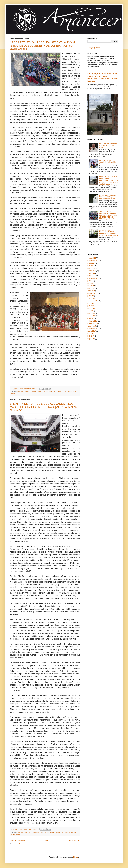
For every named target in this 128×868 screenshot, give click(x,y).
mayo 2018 (91, 308)
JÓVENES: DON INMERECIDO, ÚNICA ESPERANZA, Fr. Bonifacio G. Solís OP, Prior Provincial (108, 233)
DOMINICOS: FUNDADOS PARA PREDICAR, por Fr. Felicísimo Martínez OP (108, 197)
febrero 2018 (92, 316)
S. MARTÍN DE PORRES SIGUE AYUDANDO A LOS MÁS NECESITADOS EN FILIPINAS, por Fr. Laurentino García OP (43, 407)
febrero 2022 (92, 271)
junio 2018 (91, 306)
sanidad (18, 834)
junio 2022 (91, 266)
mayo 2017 (91, 339)
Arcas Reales (35, 392)
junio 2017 (91, 336)
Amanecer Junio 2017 (23, 392)
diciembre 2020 (92, 293)
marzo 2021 (91, 288)
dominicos (42, 392)
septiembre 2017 (93, 329)
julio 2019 (91, 296)
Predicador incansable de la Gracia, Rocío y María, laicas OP (108, 146)
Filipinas (40, 832)
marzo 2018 (91, 313)
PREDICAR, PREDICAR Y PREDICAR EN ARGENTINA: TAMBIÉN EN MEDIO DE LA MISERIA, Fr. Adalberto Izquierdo (109, 180)
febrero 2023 (92, 258)
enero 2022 (91, 273)
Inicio (47, 840)
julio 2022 (91, 263)
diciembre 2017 (92, 321)
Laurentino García (48, 832)
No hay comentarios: (31, 389)
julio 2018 (91, 303)
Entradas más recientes (18, 840)
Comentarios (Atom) (26, 844)
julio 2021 (91, 281)
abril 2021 (91, 286)
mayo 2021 (91, 283)
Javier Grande (62, 392)
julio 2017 (91, 334)
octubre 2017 (92, 326)
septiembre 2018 (93, 301)
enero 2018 (91, 318)
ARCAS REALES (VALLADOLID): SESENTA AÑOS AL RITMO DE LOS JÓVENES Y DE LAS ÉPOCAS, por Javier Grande (43, 46)
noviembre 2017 (93, 323)
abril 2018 (91, 311)
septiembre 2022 (93, 261)
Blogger (76, 857)
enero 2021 (91, 291)
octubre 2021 (92, 276)
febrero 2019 (92, 298)
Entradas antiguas (73, 840)
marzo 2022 (91, 268)
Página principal (94, 48)
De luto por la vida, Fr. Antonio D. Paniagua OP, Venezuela (108, 162)
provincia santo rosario (61, 832)
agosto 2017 (91, 331)
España (55, 392)
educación (49, 392)
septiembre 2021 (93, 278)
